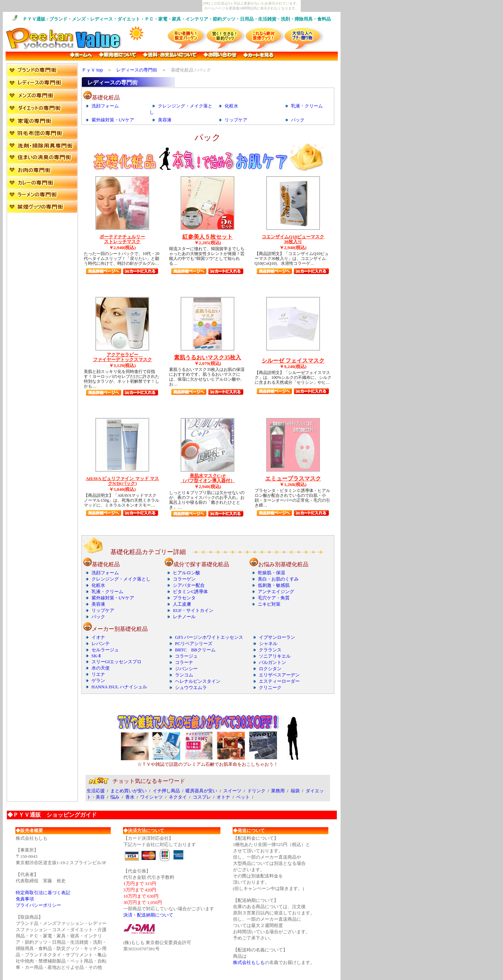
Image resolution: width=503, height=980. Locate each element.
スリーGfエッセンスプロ (117, 662)
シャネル (268, 644)
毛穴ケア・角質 (274, 598)
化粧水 (231, 106)
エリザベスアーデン (279, 675)
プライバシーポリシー (38, 905)
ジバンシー (186, 669)
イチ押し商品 (166, 791)
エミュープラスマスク (293, 478)
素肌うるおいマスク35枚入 (207, 357)
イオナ (98, 637)
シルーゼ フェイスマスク (293, 361)
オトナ (223, 797)
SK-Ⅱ (96, 656)
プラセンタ (184, 598)
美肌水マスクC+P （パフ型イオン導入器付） (207, 478)
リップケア (236, 120)
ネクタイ (178, 797)
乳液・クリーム (307, 106)
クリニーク (270, 687)
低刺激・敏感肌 (274, 585)
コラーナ (184, 662)
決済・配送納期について (148, 915)
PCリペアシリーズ (194, 644)
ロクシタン (270, 669)
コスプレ (202, 797)
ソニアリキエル (275, 656)
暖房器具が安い (201, 791)
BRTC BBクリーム (195, 650)
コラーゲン (184, 579)
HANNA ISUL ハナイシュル (119, 687)
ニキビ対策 (269, 604)
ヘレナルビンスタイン (198, 681)
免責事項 (25, 899)
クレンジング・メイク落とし (121, 579)
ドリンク (256, 791)
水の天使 (101, 668)
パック (298, 120)
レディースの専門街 (137, 70)
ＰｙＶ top (92, 70)
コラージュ (186, 656)
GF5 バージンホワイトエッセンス (209, 637)
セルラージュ (105, 650)
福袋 (295, 791)
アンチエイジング (276, 592)
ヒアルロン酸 (187, 573)
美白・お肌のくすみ (278, 579)
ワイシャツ (151, 797)
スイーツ (232, 791)
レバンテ (101, 644)
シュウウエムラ (191, 687)
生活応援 (96, 791)
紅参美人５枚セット (207, 237)
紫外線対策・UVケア (113, 120)
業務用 (278, 791)
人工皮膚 (182, 604)
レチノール (184, 617)
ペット (243, 797)
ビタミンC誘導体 (190, 592)
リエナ (98, 674)
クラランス (270, 650)
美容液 (165, 120)
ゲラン (98, 680)
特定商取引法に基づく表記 (43, 893)
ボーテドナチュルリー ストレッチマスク (122, 239)
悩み (115, 797)
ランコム (184, 675)
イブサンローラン (277, 637)
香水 (130, 797)
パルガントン (272, 662)
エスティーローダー (279, 681)
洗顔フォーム (105, 106)
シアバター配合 (189, 585)
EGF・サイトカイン (193, 610)
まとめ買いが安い (129, 791)
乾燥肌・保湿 (271, 573)
